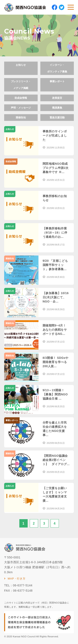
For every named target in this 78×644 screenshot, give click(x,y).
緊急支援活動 (57, 118)
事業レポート (57, 81)
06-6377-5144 (23, 585)
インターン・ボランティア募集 (57, 68)
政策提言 (57, 98)
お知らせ (21, 65)
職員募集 (57, 108)
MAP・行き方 (17, 579)
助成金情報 (21, 98)
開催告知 (21, 118)
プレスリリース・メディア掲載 (21, 85)
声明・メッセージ (21, 108)
